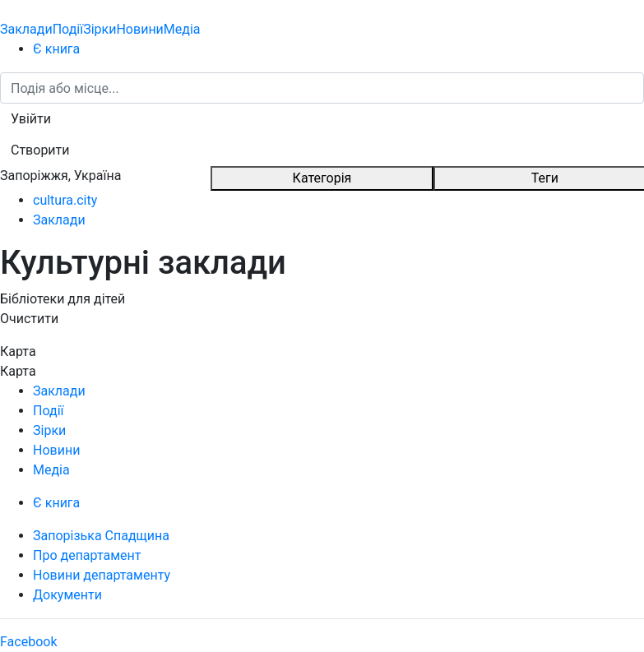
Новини (139, 29)
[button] (31, 119)
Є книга (56, 49)
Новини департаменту (102, 575)
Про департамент (87, 555)
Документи (67, 595)
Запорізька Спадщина (101, 536)
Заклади (26, 29)
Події (68, 29)
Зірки (100, 29)
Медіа (182, 29)
